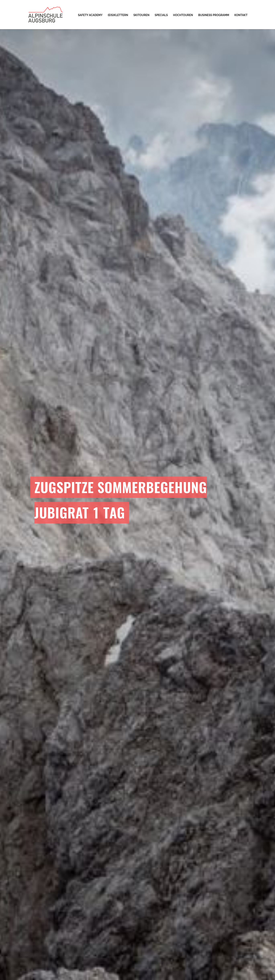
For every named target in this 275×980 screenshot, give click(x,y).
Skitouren (141, 15)
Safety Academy (90, 15)
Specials (161, 15)
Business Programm (214, 15)
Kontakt (241, 15)
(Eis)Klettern (118, 15)
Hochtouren (183, 15)
